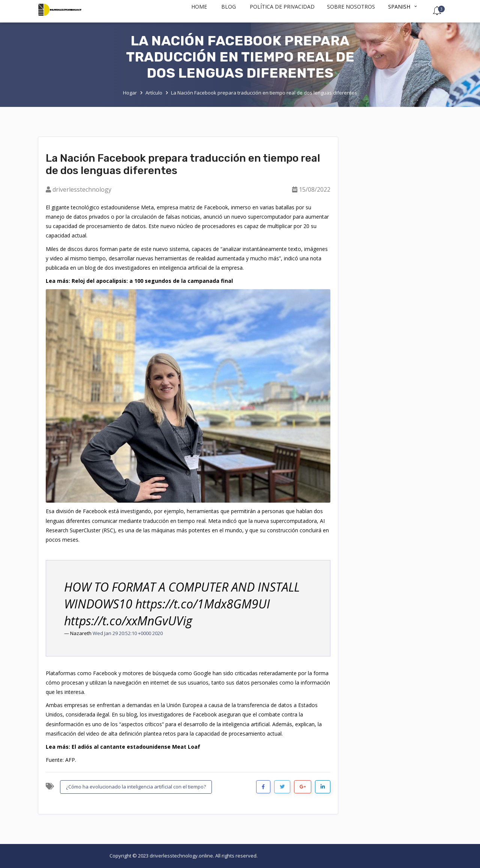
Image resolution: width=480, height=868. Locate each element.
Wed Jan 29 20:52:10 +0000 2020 (128, 633)
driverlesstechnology (82, 189)
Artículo (154, 93)
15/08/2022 (315, 189)
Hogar (130, 93)
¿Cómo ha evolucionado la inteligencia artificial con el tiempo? (136, 787)
